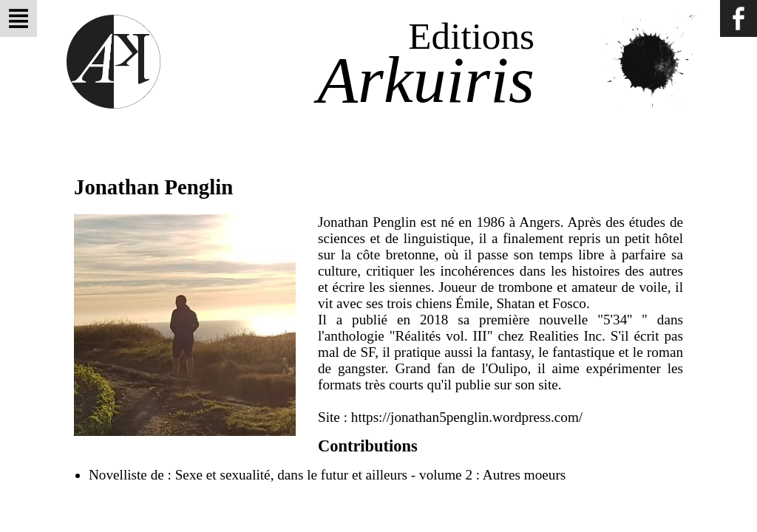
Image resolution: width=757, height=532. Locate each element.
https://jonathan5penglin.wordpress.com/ (467, 417)
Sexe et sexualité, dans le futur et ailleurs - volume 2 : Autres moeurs (371, 475)
